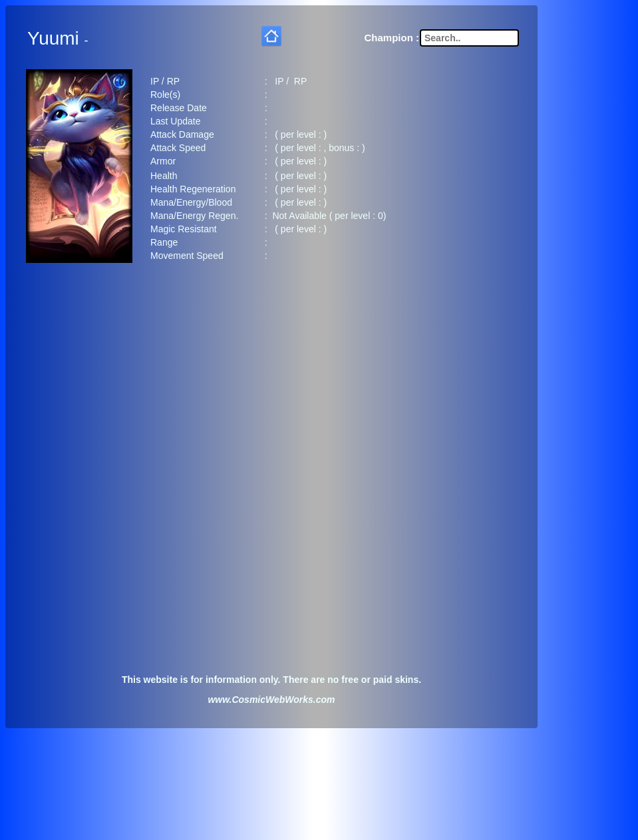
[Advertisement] (271, 376)
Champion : (392, 35)
